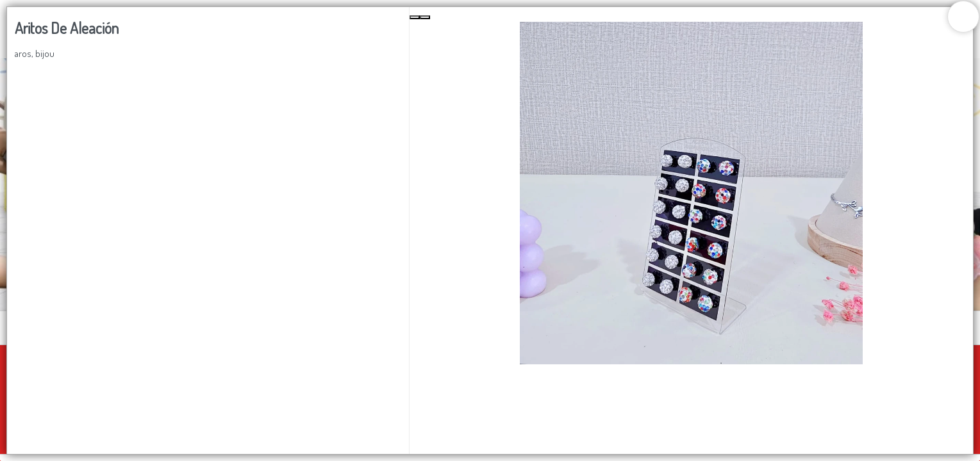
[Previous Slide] (415, 17)
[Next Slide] (425, 17)
